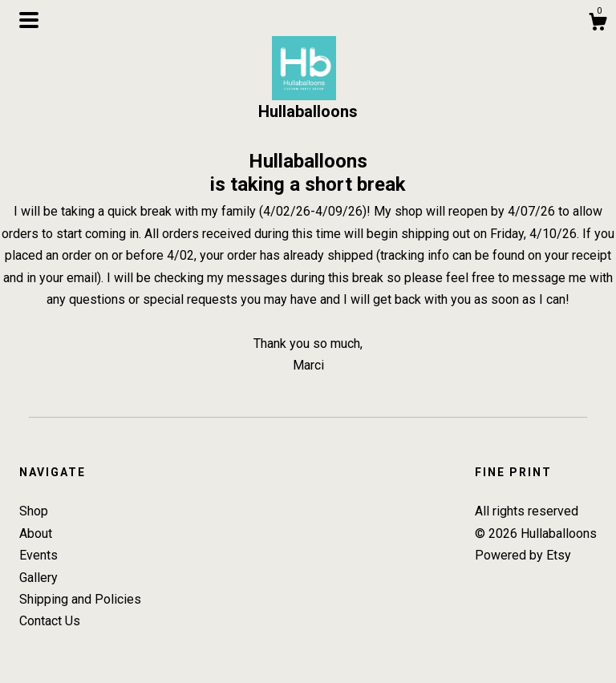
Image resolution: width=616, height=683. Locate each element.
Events (38, 555)
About (36, 533)
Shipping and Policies (80, 599)
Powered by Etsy (523, 555)
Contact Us (50, 621)
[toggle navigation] (29, 20)
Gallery (38, 578)
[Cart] (598, 24)
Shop (34, 511)
